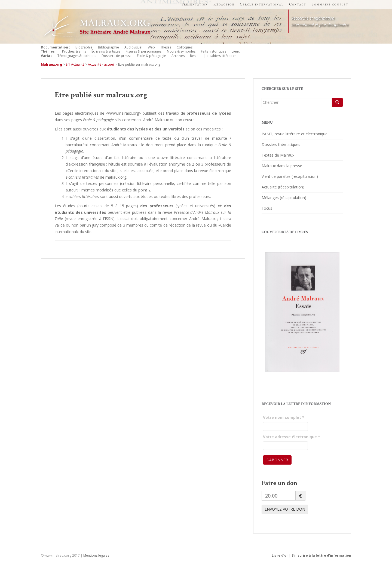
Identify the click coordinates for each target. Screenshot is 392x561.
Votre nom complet (284, 417)
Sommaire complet (330, 4)
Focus (267, 208)
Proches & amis (74, 51)
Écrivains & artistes (106, 51)
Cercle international (262, 4)
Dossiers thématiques (281, 144)
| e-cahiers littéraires (220, 56)
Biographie (84, 47)
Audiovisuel (133, 47)
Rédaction (224, 4)
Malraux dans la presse (282, 166)
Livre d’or (280, 555)
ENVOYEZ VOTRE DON (285, 509)
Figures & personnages (144, 51)
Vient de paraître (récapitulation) (290, 176)
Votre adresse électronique (292, 437)
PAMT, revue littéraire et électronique (295, 134)
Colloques (185, 47)
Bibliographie (108, 47)
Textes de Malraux (278, 155)
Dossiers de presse (117, 56)
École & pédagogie (151, 56)
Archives (178, 56)
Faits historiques (214, 51)
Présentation (195, 4)
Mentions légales (96, 555)
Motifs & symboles (181, 51)
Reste (194, 56)
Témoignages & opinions (77, 56)
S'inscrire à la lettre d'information (321, 555)
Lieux (236, 51)
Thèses (166, 47)
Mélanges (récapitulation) (284, 198)
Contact (298, 4)
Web (151, 47)
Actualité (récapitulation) (283, 187)
